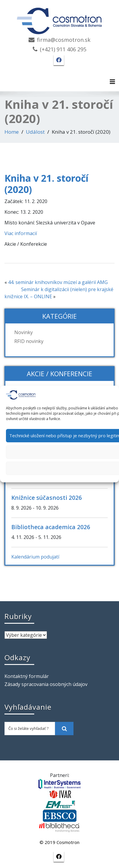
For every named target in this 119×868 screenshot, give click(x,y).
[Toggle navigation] (112, 82)
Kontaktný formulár (27, 676)
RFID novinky (29, 341)
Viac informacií (21, 233)
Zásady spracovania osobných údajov (46, 684)
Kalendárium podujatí (35, 557)
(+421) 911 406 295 (63, 49)
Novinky (24, 332)
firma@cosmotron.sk (64, 40)
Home (12, 132)
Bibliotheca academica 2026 (51, 527)
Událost (35, 132)
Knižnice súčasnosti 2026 (47, 498)
